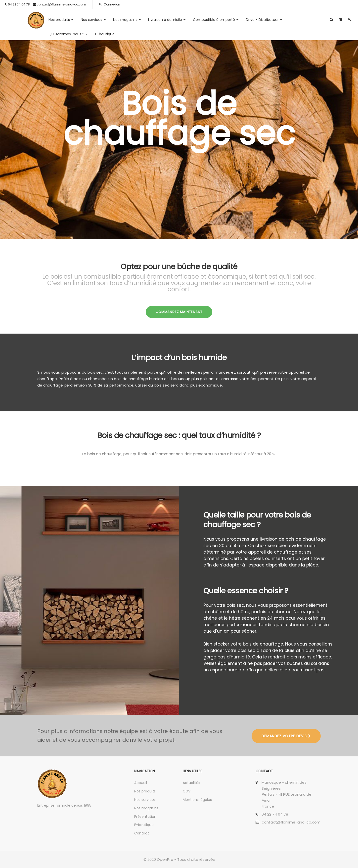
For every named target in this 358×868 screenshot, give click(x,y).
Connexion (109, 4)
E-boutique (144, 825)
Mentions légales (197, 800)
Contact (142, 833)
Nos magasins (146, 808)
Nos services (145, 800)
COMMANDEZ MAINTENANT (179, 312)
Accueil (141, 783)
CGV (187, 791)
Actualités (191, 783)
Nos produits (145, 791)
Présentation (145, 817)
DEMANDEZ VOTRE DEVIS (286, 736)
